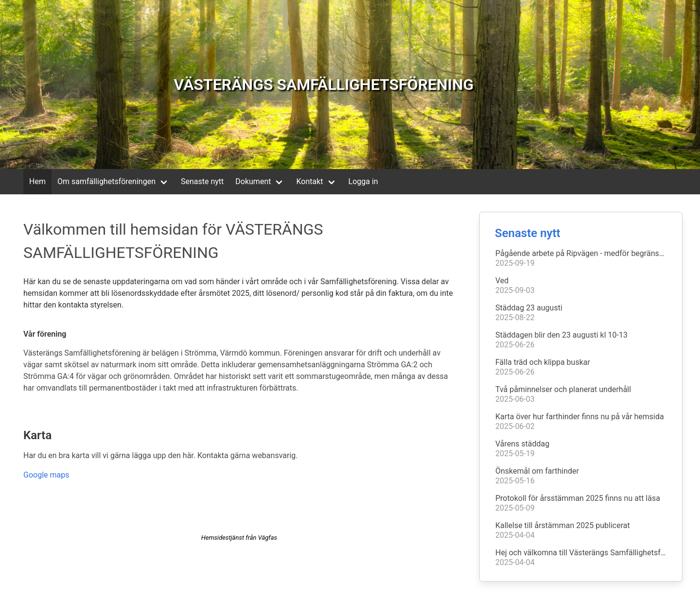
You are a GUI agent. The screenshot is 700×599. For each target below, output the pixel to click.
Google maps (46, 475)
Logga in (363, 181)
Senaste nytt (202, 181)
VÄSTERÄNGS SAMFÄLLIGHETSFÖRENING (324, 85)
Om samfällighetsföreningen (106, 181)
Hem (37, 181)
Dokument (253, 181)
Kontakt (309, 181)
